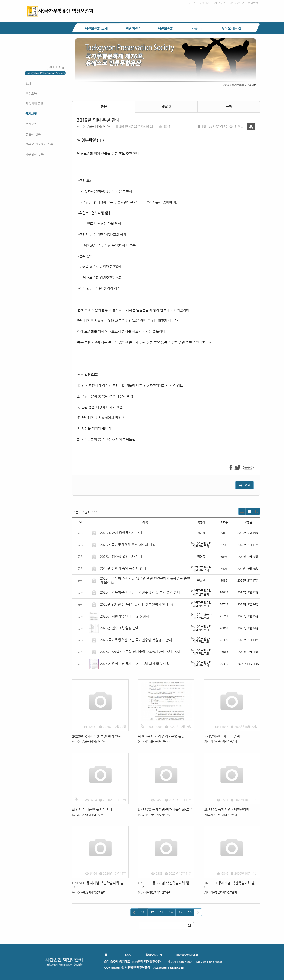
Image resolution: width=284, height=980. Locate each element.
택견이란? (133, 28)
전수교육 (31, 94)
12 (152, 912)
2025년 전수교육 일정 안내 (120, 628)
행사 (28, 84)
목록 (229, 106)
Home (225, 85)
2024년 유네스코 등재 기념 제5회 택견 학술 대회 (135, 664)
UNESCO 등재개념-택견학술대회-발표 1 (229, 885)
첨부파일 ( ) (91, 140)
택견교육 (31, 124)
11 (143, 912)
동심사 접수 (33, 134)
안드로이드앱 (237, 3)
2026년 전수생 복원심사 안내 (121, 557)
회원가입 (205, 3)
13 (161, 912)
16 (190, 912)
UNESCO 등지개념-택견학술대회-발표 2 (164, 885)
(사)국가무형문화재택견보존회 (94, 127)
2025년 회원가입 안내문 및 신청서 (124, 616)
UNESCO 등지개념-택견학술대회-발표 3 (98, 885)
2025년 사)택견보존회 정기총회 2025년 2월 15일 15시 (140, 652)
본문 (104, 106)
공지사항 (31, 114)
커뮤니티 (197, 28)
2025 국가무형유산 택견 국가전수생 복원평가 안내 (136, 640)
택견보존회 (165, 28)
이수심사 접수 (34, 154)
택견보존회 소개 (96, 28)
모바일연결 (219, 3)
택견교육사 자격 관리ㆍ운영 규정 (161, 736)
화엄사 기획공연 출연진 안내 (92, 809)
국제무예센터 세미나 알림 (222, 736)
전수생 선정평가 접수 (39, 144)
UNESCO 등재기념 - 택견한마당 (226, 809)
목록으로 (245, 485)
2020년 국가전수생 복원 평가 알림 (97, 736)
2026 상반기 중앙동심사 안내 (121, 533)
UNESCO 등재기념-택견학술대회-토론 (165, 809)
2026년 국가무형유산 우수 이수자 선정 (128, 545)
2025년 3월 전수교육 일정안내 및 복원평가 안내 (134, 604)
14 (171, 912)
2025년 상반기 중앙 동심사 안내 (123, 568)
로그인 (192, 3)
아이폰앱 (253, 3)
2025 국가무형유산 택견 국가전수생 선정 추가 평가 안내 (140, 592)
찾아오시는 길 (231, 28)
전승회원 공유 (34, 104)
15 (180, 912)
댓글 (166, 106)
